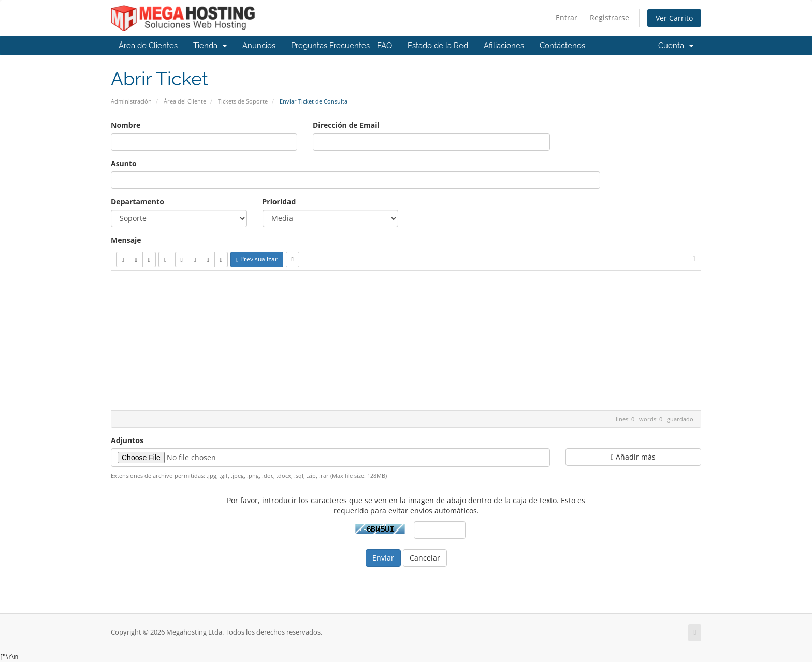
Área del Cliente (185, 101)
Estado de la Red (438, 46)
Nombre (126, 125)
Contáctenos (562, 46)
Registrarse (610, 17)
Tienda (210, 46)
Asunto (124, 163)
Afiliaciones (504, 46)
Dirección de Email (346, 125)
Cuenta (676, 46)
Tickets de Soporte (243, 101)
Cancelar (425, 558)
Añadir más (633, 457)
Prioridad (279, 202)
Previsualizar (257, 259)
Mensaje (126, 240)
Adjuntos (127, 440)
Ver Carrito (674, 18)
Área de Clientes (148, 46)
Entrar (567, 17)
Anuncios (259, 46)
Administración (131, 101)
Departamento (137, 202)
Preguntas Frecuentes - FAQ (342, 46)
